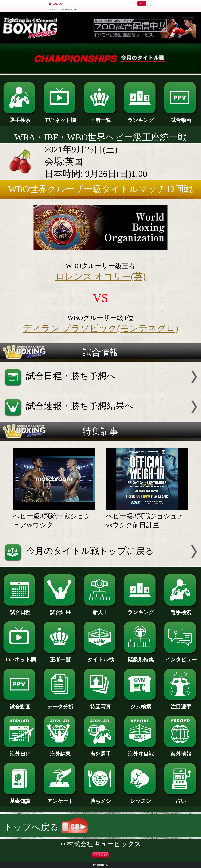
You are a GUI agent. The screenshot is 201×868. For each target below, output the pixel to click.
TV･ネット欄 (60, 118)
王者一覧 (100, 118)
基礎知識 (20, 799)
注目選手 (181, 704)
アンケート (60, 799)
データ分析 (60, 704)
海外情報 (181, 751)
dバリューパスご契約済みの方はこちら (63, 9)
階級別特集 (141, 657)
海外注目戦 (141, 751)
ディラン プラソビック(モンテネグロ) (101, 328)
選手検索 (20, 118)
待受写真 (100, 704)
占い (181, 799)
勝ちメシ (100, 799)
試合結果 (60, 610)
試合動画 (181, 118)
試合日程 (20, 610)
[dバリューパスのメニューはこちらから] (149, 4)
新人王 (100, 610)
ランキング (141, 118)
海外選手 (100, 751)
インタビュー (181, 657)
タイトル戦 (100, 657)
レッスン (141, 799)
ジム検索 (141, 704)
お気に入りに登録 (100, 855)
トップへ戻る (46, 827)
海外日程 (20, 751)
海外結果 (60, 751)
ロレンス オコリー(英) (101, 276)
